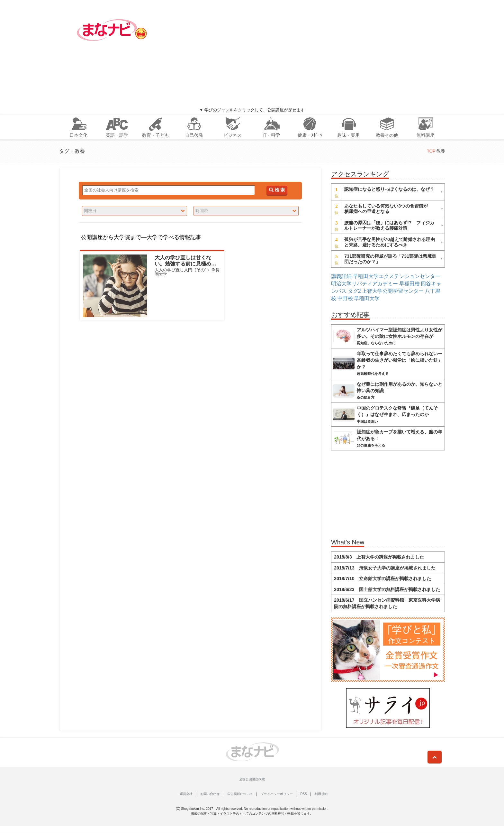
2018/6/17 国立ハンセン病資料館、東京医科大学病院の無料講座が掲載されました (387, 603)
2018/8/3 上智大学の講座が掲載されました (379, 557)
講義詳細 (341, 276)
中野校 (345, 298)
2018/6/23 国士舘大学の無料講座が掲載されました (387, 589)
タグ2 (354, 291)
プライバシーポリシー (277, 794)
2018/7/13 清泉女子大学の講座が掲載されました (385, 568)
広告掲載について (240, 794)
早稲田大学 (367, 298)
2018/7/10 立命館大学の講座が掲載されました (382, 578)
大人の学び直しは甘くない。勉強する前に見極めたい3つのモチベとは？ (185, 264)
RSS (304, 794)
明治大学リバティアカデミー (364, 284)
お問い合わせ (210, 794)
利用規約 (321, 794)
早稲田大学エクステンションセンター (397, 276)
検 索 (277, 190)
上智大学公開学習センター (393, 291)
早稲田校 (410, 284)
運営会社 (186, 794)
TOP (431, 151)
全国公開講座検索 (252, 779)
